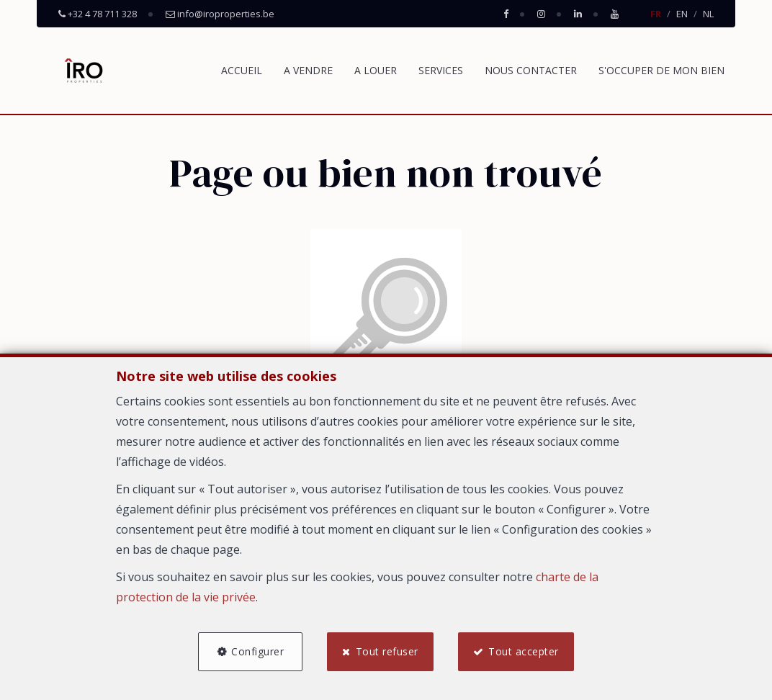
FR (656, 14)
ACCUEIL (242, 70)
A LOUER (376, 70)
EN (682, 14)
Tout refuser (387, 651)
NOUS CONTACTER (531, 70)
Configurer (257, 651)
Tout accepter (524, 651)
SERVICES (441, 70)
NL (708, 14)
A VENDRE (308, 70)
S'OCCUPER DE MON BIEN (661, 70)
